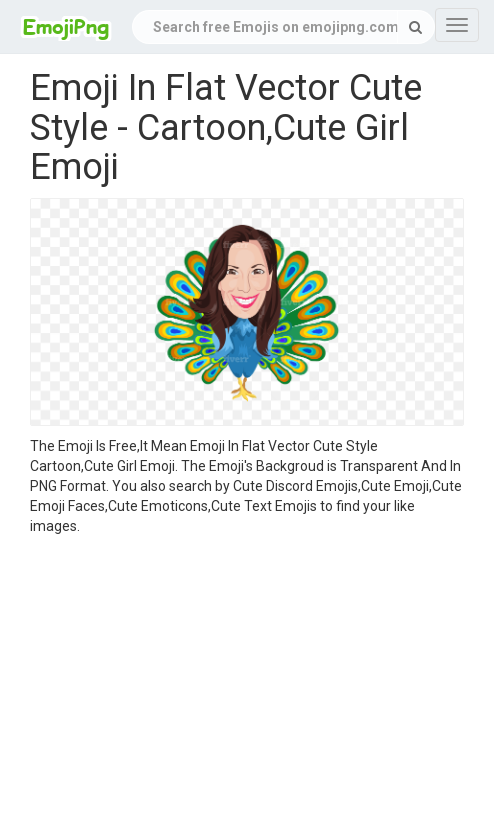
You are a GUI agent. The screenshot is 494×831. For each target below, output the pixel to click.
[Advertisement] (247, 686)
